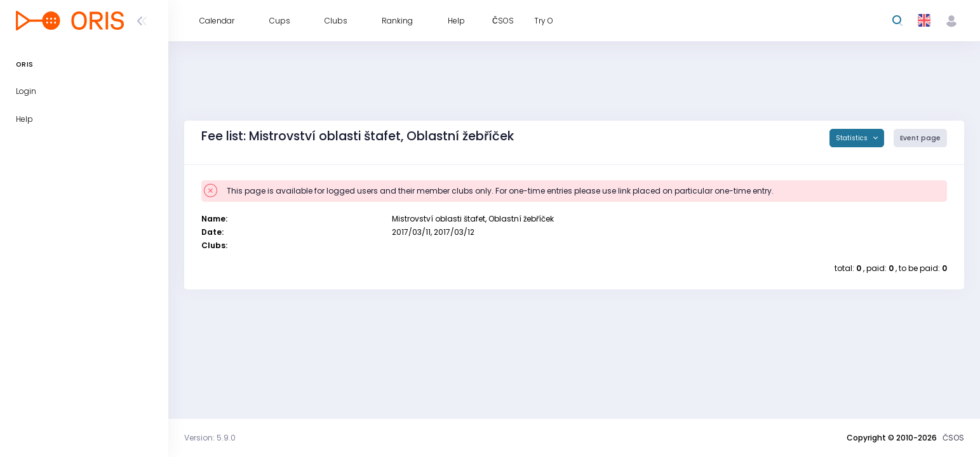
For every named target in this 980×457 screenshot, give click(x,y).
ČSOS (953, 438)
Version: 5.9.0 (210, 438)
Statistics (853, 138)
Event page (920, 138)
